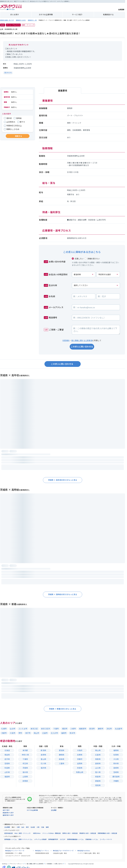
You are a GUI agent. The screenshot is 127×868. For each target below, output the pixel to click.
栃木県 (25, 772)
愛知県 (62, 750)
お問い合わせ (58, 864)
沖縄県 (116, 781)
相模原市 (83, 729)
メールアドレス (54, 307)
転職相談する (108, 14)
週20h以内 (8, 73)
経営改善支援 (8, 833)
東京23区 (34, 729)
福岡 (47, 827)
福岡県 (116, 750)
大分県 (116, 759)
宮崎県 (116, 772)
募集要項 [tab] (63, 90)
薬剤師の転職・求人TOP (7, 20)
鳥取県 (98, 759)
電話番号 (51, 317)
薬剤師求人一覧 (32, 20)
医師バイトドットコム (25, 839)
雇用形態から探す (8, 815)
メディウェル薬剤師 (40, 839)
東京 (27, 827)
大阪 (38, 827)
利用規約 (66, 340)
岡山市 (36, 733)
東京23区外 (46, 729)
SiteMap (5, 864)
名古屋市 (119, 729)
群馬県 (25, 781)
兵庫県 (80, 755)
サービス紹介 (77, 14)
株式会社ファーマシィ (42, 851)
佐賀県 (116, 755)
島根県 (98, 763)
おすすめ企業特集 (46, 14)
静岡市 (101, 729)
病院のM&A (37, 833)
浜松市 (109, 729)
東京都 (25, 750)
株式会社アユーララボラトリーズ (63, 851)
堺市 (20, 733)
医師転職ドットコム (11, 839)
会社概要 (54, 810)
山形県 (7, 772)
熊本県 (116, 763)
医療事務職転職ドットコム (75, 839)
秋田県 (7, 768)
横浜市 (65, 729)
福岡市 (64, 733)
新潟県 (43, 750)
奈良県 (80, 768)
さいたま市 (23, 729)
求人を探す (15, 14)
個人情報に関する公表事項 (82, 340)
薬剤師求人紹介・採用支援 (88, 833)
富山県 (43, 759)
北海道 (7, 750)
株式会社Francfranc (84, 851)
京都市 (4, 733)
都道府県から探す (8, 813)
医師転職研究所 (53, 839)
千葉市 (56, 729)
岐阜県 (62, 759)
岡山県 (98, 750)
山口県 (98, 768)
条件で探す (6, 810)
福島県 (7, 777)
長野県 (43, 755)
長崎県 (116, 768)
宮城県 (7, 763)
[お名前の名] (108, 296)
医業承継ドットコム (92, 839)
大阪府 (80, 750)
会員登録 (121, 7)
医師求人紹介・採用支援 (70, 833)
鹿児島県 (116, 777)
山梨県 (25, 777)
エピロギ (63, 839)
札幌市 (4, 729)
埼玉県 (25, 763)
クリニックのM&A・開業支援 (51, 833)
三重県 (62, 763)
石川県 (43, 763)
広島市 (45, 733)
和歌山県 (80, 772)
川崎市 (73, 729)
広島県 (98, 755)
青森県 (7, 755)
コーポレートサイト (106, 839)
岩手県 (7, 759)
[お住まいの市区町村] (108, 274)
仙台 (23, 827)
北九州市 (54, 733)
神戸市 (28, 733)
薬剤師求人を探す (21, 20)
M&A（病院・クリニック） (23, 833)
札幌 (18, 827)
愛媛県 (98, 781)
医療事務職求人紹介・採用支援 (107, 833)
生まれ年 (51, 285)
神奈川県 (25, 755)
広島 (43, 827)
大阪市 (12, 733)
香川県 (98, 772)
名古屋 (33, 827)
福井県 (43, 768)
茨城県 (25, 768)
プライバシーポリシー (16, 864)
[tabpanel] (82, 170)
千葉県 (25, 759)
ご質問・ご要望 (54, 330)
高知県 (98, 785)
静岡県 (62, 755)
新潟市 (92, 729)
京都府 (80, 759)
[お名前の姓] (84, 296)
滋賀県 (80, 763)
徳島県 (98, 777)
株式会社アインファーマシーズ (15, 851)
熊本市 (72, 733)
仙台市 (12, 729)
